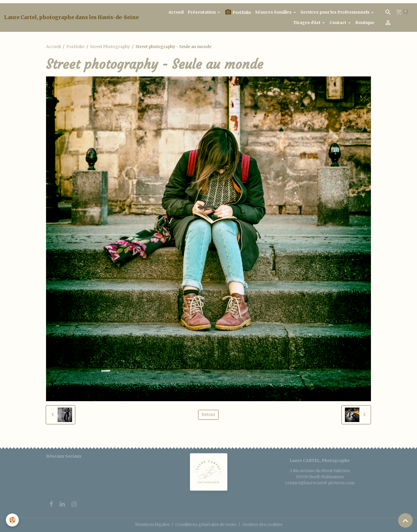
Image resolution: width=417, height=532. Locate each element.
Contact (338, 23)
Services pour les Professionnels (335, 12)
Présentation (202, 12)
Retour (209, 414)
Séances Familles (274, 12)
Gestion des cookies (262, 524)
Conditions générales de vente (206, 524)
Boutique (365, 23)
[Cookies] (12, 520)
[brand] (71, 17)
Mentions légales (152, 524)
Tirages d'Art (307, 23)
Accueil (176, 12)
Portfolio (238, 12)
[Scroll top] (405, 520)
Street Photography (110, 47)
